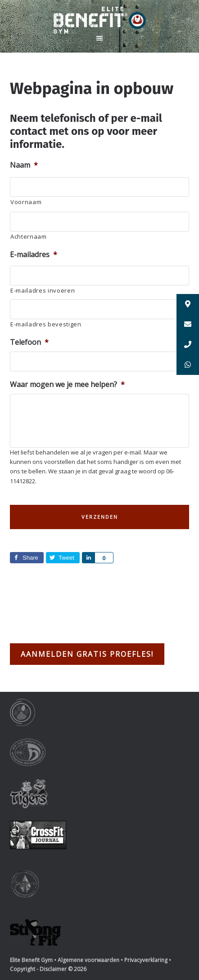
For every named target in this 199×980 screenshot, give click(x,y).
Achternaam (29, 236)
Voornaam (26, 202)
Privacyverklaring (146, 960)
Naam (24, 165)
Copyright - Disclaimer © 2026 (48, 969)
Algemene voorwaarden (88, 960)
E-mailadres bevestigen (46, 324)
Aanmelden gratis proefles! (87, 654)
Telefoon (29, 342)
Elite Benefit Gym (99, 20)
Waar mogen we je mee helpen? (67, 385)
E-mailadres (34, 255)
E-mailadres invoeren (43, 290)
